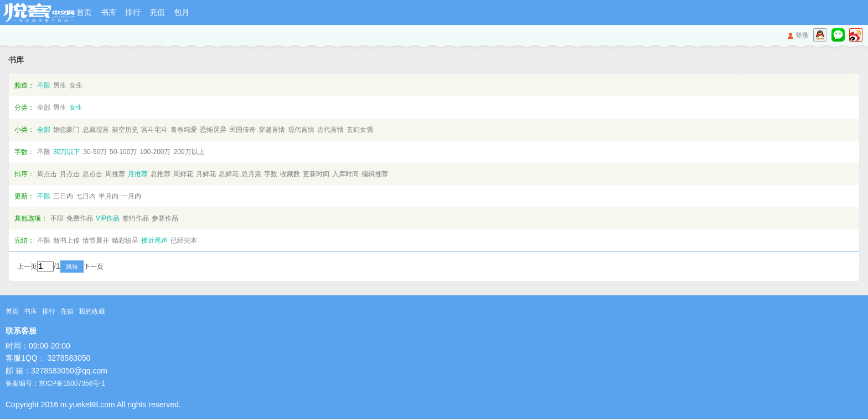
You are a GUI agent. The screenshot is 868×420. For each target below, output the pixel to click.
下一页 (108, 268)
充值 (157, 12)
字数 (271, 174)
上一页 (27, 268)
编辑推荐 (375, 174)
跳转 (87, 268)
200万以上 (189, 152)
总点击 (92, 174)
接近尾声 (154, 240)
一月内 (131, 196)
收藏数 (290, 174)
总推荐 (161, 174)
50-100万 (123, 152)
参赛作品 (165, 218)
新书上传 (66, 240)
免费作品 (80, 218)
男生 (60, 85)
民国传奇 (242, 130)
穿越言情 (272, 130)
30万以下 (67, 152)
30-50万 (95, 152)
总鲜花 (229, 174)
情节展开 (96, 240)
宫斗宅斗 (154, 130)
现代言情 (301, 130)
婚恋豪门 (66, 130)
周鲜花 (183, 174)
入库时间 (345, 174)
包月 (182, 12)
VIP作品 (108, 218)
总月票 (251, 174)
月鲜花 (206, 174)
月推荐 (138, 174)
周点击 (47, 174)
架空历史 (125, 130)
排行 (133, 12)
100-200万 (155, 152)
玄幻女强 (360, 130)
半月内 (108, 196)
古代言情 (330, 130)
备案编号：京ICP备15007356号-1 (55, 385)
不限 (44, 85)
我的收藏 (92, 313)
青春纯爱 (184, 130)
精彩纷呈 (125, 240)
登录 (802, 35)
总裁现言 (96, 130)
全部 (44, 107)
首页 (84, 12)
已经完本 (184, 240)
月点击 (70, 174)
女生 (76, 85)
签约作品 (136, 218)
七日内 (86, 196)
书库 (108, 12)
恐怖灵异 (213, 130)
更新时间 (316, 174)
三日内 (63, 196)
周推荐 (115, 174)
